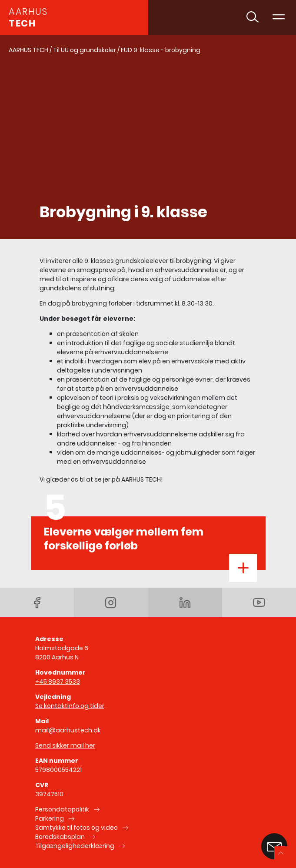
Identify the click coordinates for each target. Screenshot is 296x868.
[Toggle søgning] (253, 17)
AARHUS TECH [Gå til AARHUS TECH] (28, 50)
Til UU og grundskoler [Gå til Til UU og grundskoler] (85, 50)
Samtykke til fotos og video (76, 828)
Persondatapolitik (62, 809)
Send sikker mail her (65, 745)
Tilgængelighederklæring (75, 846)
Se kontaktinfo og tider (70, 706)
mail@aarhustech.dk (68, 730)
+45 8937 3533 (58, 682)
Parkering (50, 818)
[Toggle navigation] (279, 17)
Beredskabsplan (60, 837)
